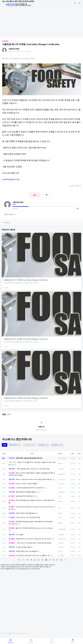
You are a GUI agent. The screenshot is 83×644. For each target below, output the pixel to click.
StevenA (61, 502)
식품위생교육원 (14, 49)
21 (35, 560)
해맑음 (60, 523)
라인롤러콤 (62, 529)
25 (50, 560)
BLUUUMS (62, 479)
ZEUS (60, 488)
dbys (59, 508)
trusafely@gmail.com (11, 179)
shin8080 (61, 469)
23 (42, 560)
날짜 (73, 454)
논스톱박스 (62, 474)
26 (54, 560)
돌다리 (60, 464)
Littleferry (61, 547)
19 (27, 560)
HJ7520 (60, 551)
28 (61, 560)
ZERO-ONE (62, 539)
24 (46, 560)
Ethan (60, 517)
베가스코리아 (62, 458)
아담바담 (61, 535)
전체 (5, 445)
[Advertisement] (41, 22)
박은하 (60, 513)
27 (57, 560)
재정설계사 (62, 492)
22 (39, 560)
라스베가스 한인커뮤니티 (17, 439)
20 (31, 560)
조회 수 (79, 454)
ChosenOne (61, 484)
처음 (19, 560)
